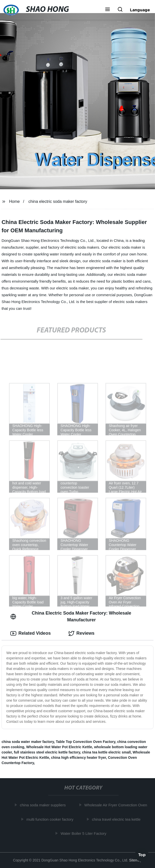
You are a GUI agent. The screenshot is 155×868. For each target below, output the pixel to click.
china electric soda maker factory (58, 201)
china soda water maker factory (28, 742)
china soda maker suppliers (44, 805)
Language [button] (140, 10)
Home (14, 201)
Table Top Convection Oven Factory (85, 742)
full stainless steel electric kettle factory (47, 752)
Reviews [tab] (81, 633)
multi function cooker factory (51, 819)
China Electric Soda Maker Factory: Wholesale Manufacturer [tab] (71, 616)
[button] (108, 10)
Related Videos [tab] (31, 633)
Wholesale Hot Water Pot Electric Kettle (59, 747)
